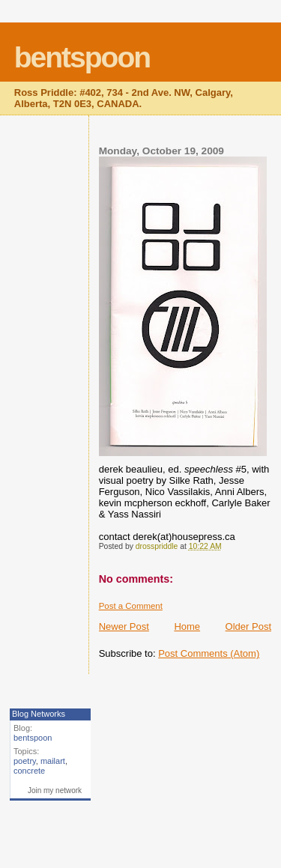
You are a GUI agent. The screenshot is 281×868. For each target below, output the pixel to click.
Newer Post (124, 626)
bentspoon (82, 57)
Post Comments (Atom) (209, 653)
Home (187, 626)
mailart (53, 761)
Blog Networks (39, 714)
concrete (29, 771)
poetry (25, 761)
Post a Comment (131, 606)
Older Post (248, 626)
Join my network (55, 790)
